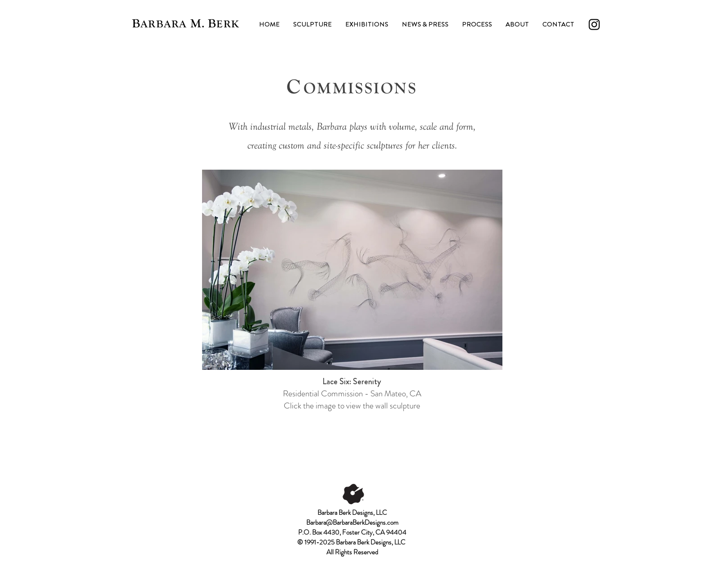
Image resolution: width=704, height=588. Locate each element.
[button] (312, 24)
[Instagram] (594, 24)
